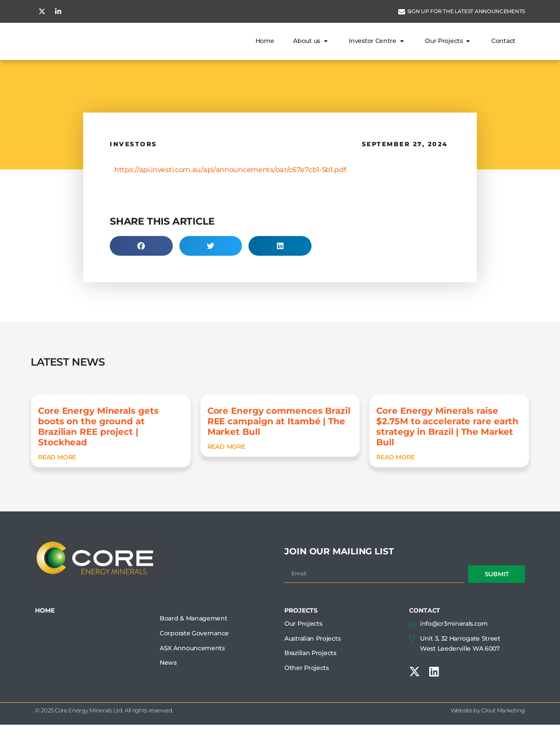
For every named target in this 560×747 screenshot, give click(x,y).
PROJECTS (301, 633)
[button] (141, 268)
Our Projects (448, 52)
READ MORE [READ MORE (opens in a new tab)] (57, 479)
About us (311, 52)
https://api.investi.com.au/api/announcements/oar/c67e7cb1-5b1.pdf (230, 192)
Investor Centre (377, 52)
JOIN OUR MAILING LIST (339, 574)
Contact (503, 52)
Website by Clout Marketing (488, 733)
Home (265, 52)
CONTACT (425, 633)
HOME (45, 633)
